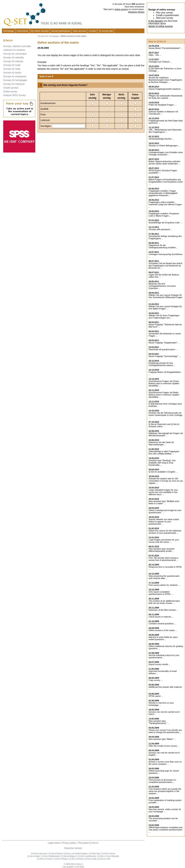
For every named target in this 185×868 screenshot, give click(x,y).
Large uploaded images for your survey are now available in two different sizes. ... (163, 492)
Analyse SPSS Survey (14, 95)
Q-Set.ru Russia (76, 859)
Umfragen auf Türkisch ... (160, 62)
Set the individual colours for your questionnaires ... (164, 656)
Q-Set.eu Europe (45, 859)
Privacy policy (69, 843)
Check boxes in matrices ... (161, 617)
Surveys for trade (12, 65)
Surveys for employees (15, 76)
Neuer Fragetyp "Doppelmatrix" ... (164, 343)
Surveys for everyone (14, 84)
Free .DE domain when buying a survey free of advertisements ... (163, 559)
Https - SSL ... (155, 55)
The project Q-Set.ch (88, 843)
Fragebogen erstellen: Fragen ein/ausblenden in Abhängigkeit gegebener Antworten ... (163, 193)
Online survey (10, 92)
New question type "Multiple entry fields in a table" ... (164, 502)
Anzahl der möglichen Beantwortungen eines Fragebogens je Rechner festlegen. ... (165, 80)
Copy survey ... (155, 680)
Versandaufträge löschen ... (161, 139)
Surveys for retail (12, 69)
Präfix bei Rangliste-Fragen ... (162, 105)
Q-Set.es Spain (34, 856)
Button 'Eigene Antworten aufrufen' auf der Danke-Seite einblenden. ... (165, 163)
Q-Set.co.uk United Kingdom (76, 854)
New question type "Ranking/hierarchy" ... (159, 722)
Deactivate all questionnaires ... (163, 349)
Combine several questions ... (162, 624)
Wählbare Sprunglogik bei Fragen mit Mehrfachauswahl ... (166, 434)
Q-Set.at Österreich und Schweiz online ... (164, 425)
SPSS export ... (156, 696)
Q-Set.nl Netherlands (51, 856)
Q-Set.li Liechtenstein (87, 856)
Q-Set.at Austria (56, 854)
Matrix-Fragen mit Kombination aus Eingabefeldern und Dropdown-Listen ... (166, 182)
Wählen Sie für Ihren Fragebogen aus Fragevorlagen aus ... (164, 317)
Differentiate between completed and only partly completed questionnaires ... (165, 830)
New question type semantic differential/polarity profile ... (162, 550)
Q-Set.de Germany (39, 854)
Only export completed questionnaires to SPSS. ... (161, 593)
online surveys (121, 9)
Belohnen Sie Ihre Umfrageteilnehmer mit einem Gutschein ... (162, 286)
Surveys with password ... (160, 229)
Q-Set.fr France (109, 854)
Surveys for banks (12, 73)
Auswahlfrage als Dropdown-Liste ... (165, 223)
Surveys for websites (14, 58)
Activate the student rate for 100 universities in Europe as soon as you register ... (166, 481)
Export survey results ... (159, 664)
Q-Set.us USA (104, 859)
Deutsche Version (136, 12)
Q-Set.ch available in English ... (163, 472)
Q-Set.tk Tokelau (61, 859)
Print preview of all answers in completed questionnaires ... (162, 781)
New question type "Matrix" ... (162, 739)
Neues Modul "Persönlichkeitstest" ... (166, 48)
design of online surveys (161, 26)
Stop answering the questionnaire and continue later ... (164, 577)
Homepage (9, 31)
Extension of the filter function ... (163, 610)
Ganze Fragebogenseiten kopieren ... (166, 89)
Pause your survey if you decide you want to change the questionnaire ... (165, 731)
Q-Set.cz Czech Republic (109, 856)
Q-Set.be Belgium (69, 856)
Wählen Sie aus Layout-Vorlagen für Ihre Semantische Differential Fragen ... (165, 297)
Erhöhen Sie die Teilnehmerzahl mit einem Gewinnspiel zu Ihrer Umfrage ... (165, 415)
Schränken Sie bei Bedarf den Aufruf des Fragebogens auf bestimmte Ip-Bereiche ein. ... (165, 266)
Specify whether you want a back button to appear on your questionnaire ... (164, 522)
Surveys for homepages (15, 80)
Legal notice (54, 843)
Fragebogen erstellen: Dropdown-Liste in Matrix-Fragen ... (164, 215)
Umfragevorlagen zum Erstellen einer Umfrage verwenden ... (166, 153)
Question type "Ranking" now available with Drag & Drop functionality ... (162, 463)
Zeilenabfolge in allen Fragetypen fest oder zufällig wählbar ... (164, 453)
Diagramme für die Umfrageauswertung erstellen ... (163, 246)
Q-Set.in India (91, 859)
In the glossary (156, 21)
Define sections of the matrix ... (163, 630)
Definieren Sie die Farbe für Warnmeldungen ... (161, 443)
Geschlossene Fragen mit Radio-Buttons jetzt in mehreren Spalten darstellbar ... (164, 395)
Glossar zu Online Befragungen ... (164, 146)
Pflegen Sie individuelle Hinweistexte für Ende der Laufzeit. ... (165, 97)
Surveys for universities (15, 54)
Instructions (22, 31)
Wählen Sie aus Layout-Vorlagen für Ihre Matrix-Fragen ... (165, 308)
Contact (93, 31)
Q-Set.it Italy (95, 854)
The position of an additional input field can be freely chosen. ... (164, 602)
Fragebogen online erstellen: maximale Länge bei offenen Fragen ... (165, 204)
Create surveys (11, 88)
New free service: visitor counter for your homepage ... (165, 810)
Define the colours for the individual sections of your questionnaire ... (165, 532)
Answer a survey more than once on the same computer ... (165, 763)
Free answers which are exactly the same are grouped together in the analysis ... (165, 791)
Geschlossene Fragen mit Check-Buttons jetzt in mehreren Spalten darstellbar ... (164, 383)
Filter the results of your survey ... (164, 746)
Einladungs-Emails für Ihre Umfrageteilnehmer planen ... (162, 364)
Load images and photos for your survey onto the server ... (164, 541)
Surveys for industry (13, 61)
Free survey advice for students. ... (165, 585)
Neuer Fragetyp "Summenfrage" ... (165, 356)
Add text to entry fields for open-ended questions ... (163, 638)
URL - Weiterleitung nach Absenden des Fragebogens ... (165, 131)
